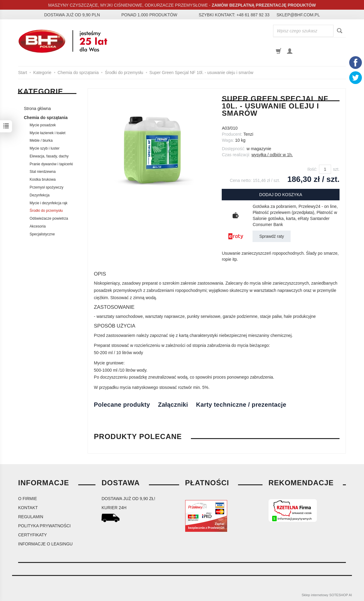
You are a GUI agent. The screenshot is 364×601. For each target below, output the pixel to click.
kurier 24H (114, 508)
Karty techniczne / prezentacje (241, 405)
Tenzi (248, 134)
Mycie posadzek (43, 125)
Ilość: (312, 169)
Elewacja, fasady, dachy (49, 156)
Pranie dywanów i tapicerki (51, 164)
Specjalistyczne (42, 234)
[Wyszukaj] (340, 31)
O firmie (27, 499)
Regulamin (31, 517)
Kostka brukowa (43, 179)
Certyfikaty (32, 535)
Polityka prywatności (44, 526)
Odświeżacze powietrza (49, 218)
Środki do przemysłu (46, 211)
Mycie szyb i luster (45, 148)
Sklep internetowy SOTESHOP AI (327, 595)
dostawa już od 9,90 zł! (128, 499)
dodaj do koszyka (281, 195)
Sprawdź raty (272, 236)
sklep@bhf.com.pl (298, 15)
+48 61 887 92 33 (253, 15)
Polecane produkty (122, 405)
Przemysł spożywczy (47, 187)
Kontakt (28, 508)
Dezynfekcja (40, 195)
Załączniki (173, 405)
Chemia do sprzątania (46, 118)
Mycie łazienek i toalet (48, 133)
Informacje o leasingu (45, 544)
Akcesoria (38, 226)
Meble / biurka (41, 141)
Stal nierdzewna (43, 172)
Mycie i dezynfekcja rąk (48, 203)
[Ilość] (325, 169)
